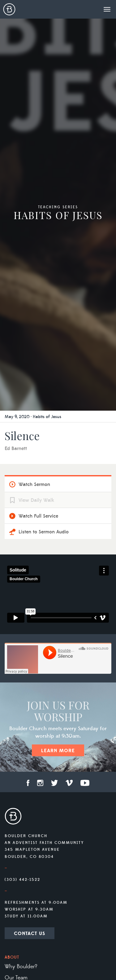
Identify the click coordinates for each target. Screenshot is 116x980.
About (12, 957)
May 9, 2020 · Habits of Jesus (33, 417)
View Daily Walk (36, 500)
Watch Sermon (34, 484)
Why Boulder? (21, 967)
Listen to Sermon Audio (44, 532)
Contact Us (30, 934)
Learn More (58, 751)
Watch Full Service (38, 516)
